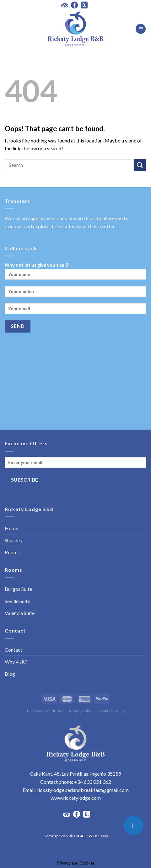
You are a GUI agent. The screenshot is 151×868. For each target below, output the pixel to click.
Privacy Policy (81, 711)
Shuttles (13, 540)
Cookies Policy (111, 711)
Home (11, 528)
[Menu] (141, 29)
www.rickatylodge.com (76, 798)
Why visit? (16, 661)
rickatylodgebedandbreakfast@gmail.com (83, 790)
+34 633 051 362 (93, 782)
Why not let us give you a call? (75, 273)
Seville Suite (17, 601)
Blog (10, 674)
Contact (13, 650)
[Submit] (140, 165)
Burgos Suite (18, 589)
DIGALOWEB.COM (91, 836)
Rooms (12, 552)
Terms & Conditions (45, 711)
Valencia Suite (20, 613)
